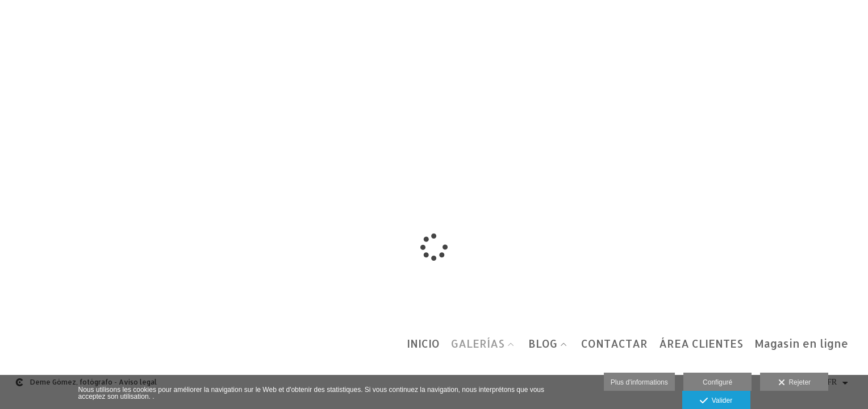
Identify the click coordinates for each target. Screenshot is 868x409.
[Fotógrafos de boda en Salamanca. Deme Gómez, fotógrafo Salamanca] (10, 21)
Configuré (717, 382)
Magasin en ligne (801, 344)
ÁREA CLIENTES (701, 344)
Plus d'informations (639, 382)
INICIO (423, 344)
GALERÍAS (478, 344)
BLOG (543, 344)
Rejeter (794, 383)
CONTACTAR (614, 344)
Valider (716, 401)
